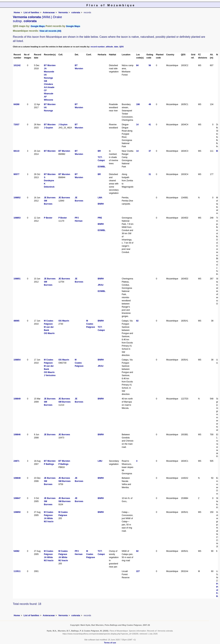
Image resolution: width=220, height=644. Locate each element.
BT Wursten (50, 65)
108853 (17, 218)
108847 (17, 498)
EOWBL (102, 167)
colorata (76, 12)
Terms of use (110, 643)
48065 (16, 321)
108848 (17, 478)
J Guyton (48, 128)
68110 (16, 151)
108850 (17, 512)
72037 (16, 125)
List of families (31, 12)
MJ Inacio (49, 522)
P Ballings (49, 464)
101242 (17, 65)
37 (150, 151)
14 (137, 125)
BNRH (101, 204)
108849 (17, 399)
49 (150, 104)
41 (150, 125)
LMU (100, 461)
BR (99, 151)
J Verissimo (50, 375)
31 (150, 174)
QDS (122, 47)
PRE (100, 218)
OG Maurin (49, 333)
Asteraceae (49, 12)
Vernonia (63, 12)
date (116, 47)
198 (138, 104)
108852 (17, 198)
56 (150, 65)
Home (17, 12)
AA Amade (49, 87)
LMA (100, 198)
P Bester (48, 218)
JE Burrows (50, 198)
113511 (17, 571)
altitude (109, 47)
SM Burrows (64, 402)
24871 (16, 461)
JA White (48, 518)
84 (137, 65)
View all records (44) (50, 31)
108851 (17, 279)
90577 (16, 174)
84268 (16, 104)
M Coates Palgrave (91, 324)
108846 (17, 435)
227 (138, 571)
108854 (17, 360)
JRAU (101, 285)
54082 (16, 551)
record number (98, 47)
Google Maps (38, 26)
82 (137, 321)
